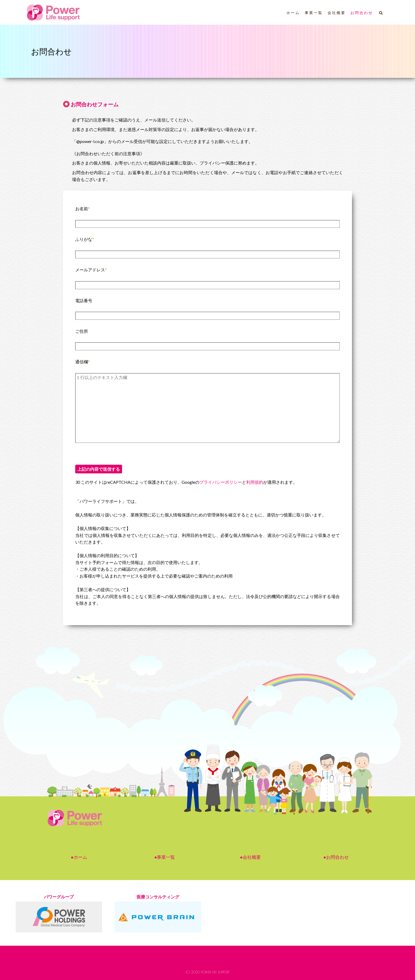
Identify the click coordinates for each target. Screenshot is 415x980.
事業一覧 (314, 13)
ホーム (293, 13)
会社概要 (337, 13)
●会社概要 (250, 857)
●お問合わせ (336, 857)
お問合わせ (362, 13)
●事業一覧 (165, 857)
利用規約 (255, 482)
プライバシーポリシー (221, 482)
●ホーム (79, 857)
